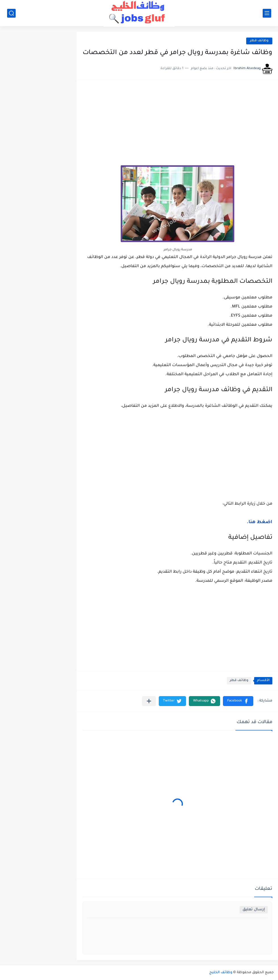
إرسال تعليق (254, 910)
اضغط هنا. (260, 522)
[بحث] (11, 13)
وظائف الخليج (221, 973)
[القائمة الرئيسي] (267, 13)
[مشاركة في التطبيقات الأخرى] (149, 701)
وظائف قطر (259, 41)
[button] (238, 701)
